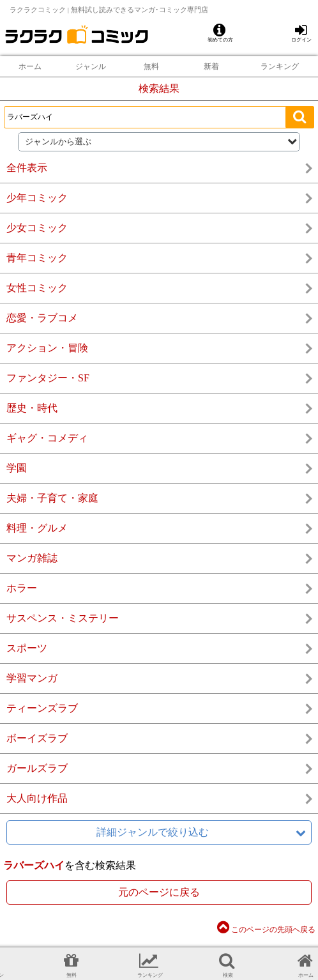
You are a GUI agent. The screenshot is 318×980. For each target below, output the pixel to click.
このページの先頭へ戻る (266, 930)
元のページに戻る (159, 892)
